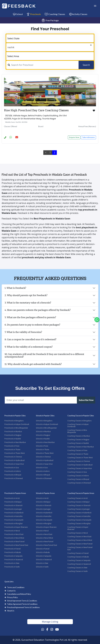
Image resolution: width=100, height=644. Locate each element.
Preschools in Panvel (13, 549)
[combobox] (50, 38)
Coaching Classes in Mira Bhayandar (77, 431)
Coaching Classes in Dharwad (79, 483)
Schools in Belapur (43, 502)
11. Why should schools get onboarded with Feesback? (33, 364)
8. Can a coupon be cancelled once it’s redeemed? (31, 339)
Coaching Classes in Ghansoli (79, 505)
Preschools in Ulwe (12, 563)
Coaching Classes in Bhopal (78, 479)
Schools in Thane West (45, 453)
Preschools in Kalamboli (14, 513)
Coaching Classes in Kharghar (79, 523)
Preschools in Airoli (12, 498)
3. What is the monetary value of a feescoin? (28, 303)
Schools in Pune (42, 446)
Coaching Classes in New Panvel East (80, 548)
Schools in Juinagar (43, 509)
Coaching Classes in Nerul (78, 533)
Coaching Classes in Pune (77, 450)
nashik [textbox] (11, 47)
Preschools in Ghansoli (13, 505)
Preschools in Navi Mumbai (15, 442)
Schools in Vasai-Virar (44, 464)
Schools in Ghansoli (44, 505)
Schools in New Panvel (45, 542)
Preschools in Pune (12, 446)
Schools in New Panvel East (46, 545)
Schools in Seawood (44, 560)
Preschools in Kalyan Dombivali (17, 424)
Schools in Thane (43, 450)
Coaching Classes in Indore (78, 476)
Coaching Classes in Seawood (79, 564)
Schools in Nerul (42, 531)
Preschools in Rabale (13, 552)
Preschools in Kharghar (14, 523)
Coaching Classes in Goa (77, 472)
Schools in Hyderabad (45, 460)
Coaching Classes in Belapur (79, 502)
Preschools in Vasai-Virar (14, 464)
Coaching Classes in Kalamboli (79, 513)
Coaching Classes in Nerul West (80, 540)
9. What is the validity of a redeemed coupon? (29, 347)
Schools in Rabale (43, 552)
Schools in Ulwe (42, 563)
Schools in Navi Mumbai (45, 442)
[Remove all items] (85, 45)
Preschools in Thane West (15, 453)
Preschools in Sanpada (13, 556)
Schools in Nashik (43, 439)
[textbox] (50, 38)
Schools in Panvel (43, 549)
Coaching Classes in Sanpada (79, 560)
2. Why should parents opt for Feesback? (26, 295)
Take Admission (88, 137)
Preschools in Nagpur (13, 435)
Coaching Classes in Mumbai (79, 436)
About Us (11, 611)
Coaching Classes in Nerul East (79, 537)
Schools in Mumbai (43, 431)
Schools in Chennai (43, 457)
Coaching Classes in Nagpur (78, 440)
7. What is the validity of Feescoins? (23, 332)
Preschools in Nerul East (14, 534)
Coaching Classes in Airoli (78, 498)
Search (86, 65)
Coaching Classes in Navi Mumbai (81, 447)
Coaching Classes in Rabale (78, 557)
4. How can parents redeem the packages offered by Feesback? (38, 310)
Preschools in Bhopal (13, 475)
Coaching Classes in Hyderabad (80, 465)
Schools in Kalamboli (44, 513)
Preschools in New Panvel (14, 542)
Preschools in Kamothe (14, 516)
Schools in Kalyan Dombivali (47, 424)
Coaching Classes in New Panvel (80, 544)
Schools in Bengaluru (44, 421)
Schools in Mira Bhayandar (46, 428)
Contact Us (11, 591)
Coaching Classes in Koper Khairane (78, 528)
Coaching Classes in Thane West (80, 458)
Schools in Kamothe (44, 516)
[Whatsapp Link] (43, 629)
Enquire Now (74, 137)
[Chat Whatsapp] (97, 320)
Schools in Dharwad (44, 478)
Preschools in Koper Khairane (16, 527)
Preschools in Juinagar (13, 509)
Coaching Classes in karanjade (79, 520)
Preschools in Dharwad (14, 478)
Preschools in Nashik (13, 439)
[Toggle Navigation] (95, 6)
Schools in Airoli (42, 498)
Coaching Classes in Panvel (78, 553)
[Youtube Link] (57, 629)
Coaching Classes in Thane (78, 454)
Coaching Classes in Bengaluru (79, 421)
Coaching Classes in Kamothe (79, 516)
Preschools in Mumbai (13, 431)
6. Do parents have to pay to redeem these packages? (32, 325)
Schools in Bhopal (43, 475)
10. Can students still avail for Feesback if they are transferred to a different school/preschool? (44, 355)
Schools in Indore (43, 471)
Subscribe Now (86, 400)
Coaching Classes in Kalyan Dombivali (78, 425)
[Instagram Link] (52, 629)
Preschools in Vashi (12, 567)
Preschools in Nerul (12, 531)
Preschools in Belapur (13, 502)
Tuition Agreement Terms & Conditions (22, 604)
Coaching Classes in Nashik (78, 443)
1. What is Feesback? (15, 288)
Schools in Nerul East (44, 534)
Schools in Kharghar (44, 523)
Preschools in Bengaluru (14, 421)
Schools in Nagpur (43, 435)
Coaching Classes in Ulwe (77, 568)
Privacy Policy (12, 597)
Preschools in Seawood (14, 560)
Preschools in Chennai (13, 457)
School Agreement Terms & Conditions (22, 601)
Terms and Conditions (16, 587)
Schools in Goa (42, 468)
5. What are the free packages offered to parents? (30, 317)
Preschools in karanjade (14, 520)
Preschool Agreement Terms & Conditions (23, 607)
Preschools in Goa (12, 468)
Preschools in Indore (13, 471)
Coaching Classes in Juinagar (79, 509)
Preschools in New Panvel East (16, 545)
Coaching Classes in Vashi (78, 571)
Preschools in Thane (12, 450)
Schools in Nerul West (44, 538)
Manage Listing (50, 622)
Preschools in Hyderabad (14, 460)
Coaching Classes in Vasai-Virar (80, 468)
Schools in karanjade (44, 520)
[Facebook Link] (47, 629)
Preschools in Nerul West (14, 538)
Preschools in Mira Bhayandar (16, 428)
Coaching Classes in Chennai (79, 461)
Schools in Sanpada (44, 556)
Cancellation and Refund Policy (19, 594)
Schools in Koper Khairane (46, 527)
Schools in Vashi (42, 567)
